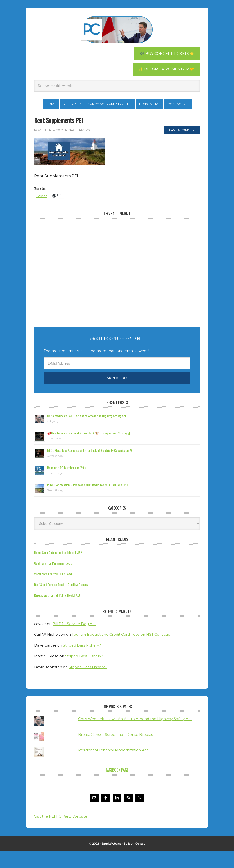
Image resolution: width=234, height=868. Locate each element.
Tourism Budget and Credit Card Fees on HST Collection (122, 651)
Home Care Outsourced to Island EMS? (58, 569)
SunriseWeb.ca (111, 860)
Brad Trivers (117, 30)
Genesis (140, 860)
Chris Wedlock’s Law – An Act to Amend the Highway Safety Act (87, 432)
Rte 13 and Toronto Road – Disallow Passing (61, 601)
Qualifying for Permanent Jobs (53, 580)
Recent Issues (117, 556)
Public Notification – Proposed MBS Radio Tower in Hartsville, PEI (87, 501)
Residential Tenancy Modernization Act (113, 767)
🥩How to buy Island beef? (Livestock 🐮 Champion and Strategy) (88, 450)
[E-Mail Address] (117, 380)
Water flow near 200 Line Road (53, 590)
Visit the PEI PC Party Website (61, 833)
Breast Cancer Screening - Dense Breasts (115, 751)
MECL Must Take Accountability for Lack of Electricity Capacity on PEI (90, 467)
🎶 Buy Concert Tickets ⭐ (165, 54)
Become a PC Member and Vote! (67, 484)
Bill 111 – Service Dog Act (74, 640)
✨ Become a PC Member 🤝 (165, 70)
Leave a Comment (182, 147)
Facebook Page (117, 786)
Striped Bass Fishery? (82, 662)
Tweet (42, 212)
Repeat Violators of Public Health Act (57, 612)
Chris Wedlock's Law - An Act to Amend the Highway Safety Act (135, 735)
